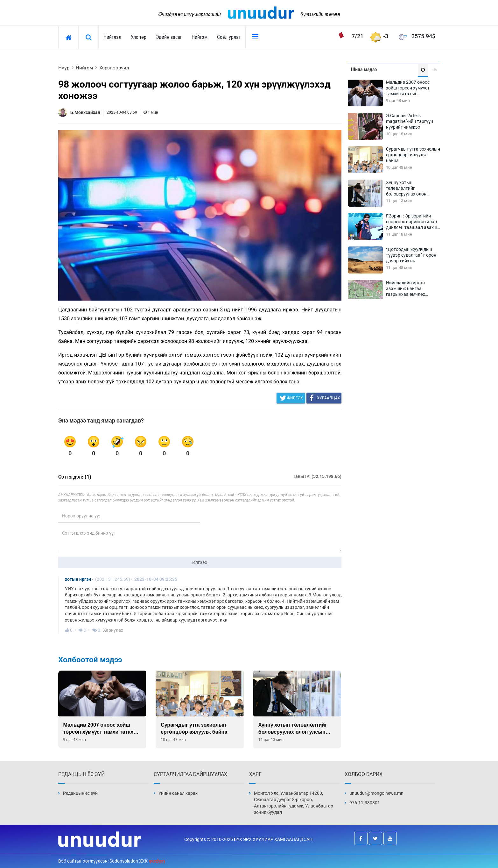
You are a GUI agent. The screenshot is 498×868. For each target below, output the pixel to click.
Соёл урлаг (229, 37)
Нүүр (64, 68)
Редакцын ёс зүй (80, 793)
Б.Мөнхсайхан (85, 112)
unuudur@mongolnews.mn (376, 793)
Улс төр (139, 37)
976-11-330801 (365, 803)
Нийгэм (200, 37)
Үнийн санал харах (178, 793)
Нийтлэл (112, 37)
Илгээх (200, 562)
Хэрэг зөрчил (114, 68)
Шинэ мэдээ (364, 70)
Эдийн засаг (169, 37)
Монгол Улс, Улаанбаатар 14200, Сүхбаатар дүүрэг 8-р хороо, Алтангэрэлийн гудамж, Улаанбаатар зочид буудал (294, 803)
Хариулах (113, 630)
